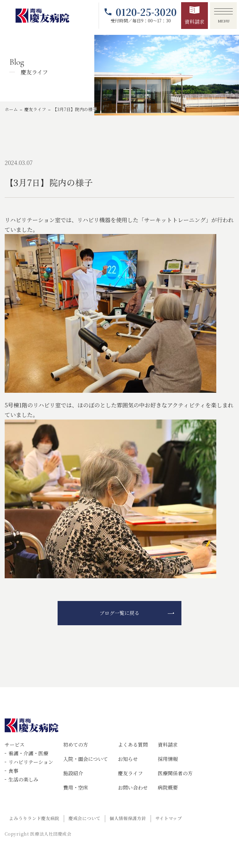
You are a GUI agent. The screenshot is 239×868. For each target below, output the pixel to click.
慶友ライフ (35, 109)
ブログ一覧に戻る (119, 613)
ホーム (11, 109)
